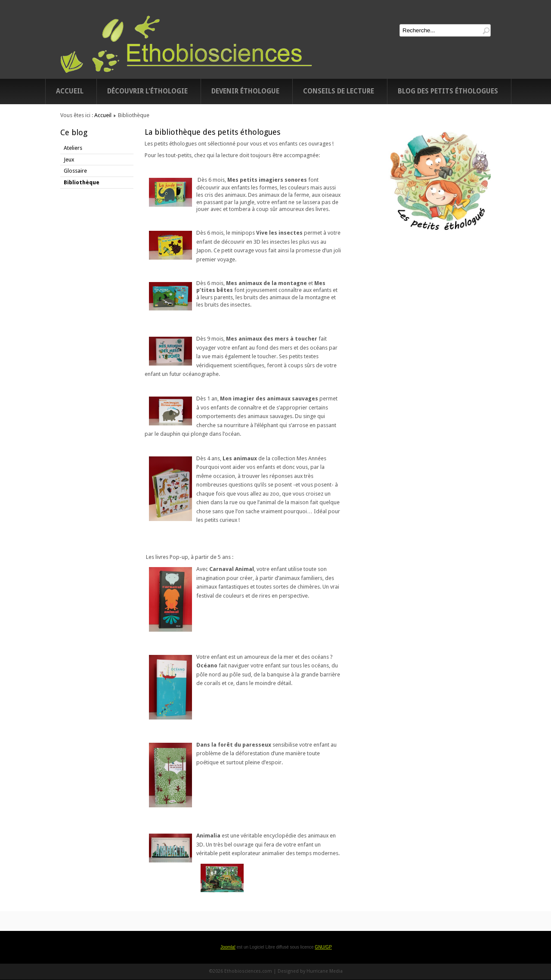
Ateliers (73, 148)
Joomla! (228, 947)
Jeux (69, 160)
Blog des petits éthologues (448, 91)
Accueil (70, 91)
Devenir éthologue (245, 91)
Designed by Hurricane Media (310, 971)
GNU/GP (323, 947)
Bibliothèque (82, 182)
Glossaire (75, 171)
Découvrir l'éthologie (147, 91)
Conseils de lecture (339, 91)
